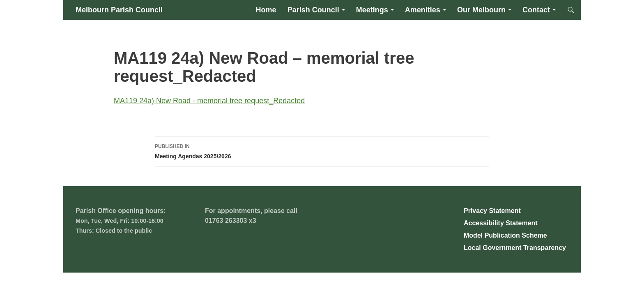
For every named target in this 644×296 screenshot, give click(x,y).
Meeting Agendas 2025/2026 (322, 150)
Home (266, 10)
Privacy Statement (492, 211)
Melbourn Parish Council (119, 10)
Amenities (423, 10)
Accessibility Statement (501, 223)
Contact (536, 10)
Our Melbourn (481, 10)
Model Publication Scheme (505, 235)
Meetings (372, 10)
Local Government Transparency (515, 248)
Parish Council (313, 10)
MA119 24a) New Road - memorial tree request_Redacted (209, 101)
